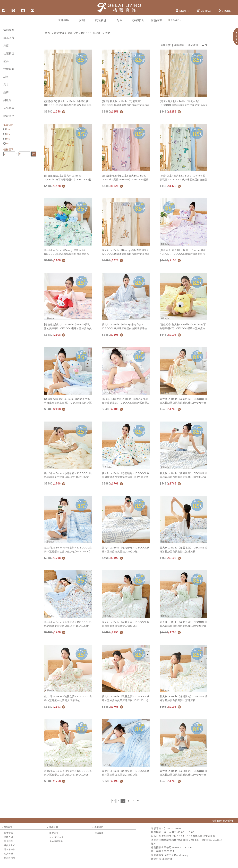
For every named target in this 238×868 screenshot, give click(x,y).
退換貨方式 (10, 845)
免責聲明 (8, 854)
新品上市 (9, 38)
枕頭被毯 (9, 53)
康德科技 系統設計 (162, 859)
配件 (6, 61)
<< (113, 801)
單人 (8, 129)
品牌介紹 (8, 837)
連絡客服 (99, 833)
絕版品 (7, 100)
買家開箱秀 (10, 858)
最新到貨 (166, 45)
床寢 (6, 46)
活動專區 (9, 30)
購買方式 (54, 833)
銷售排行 (179, 45)
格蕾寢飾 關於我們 (222, 821)
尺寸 (6, 85)
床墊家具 (9, 108)
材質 (6, 77)
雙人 (8, 134)
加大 (8, 139)
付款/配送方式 (56, 837)
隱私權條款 (10, 850)
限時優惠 (9, 116)
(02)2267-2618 (173, 828)
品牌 (6, 92)
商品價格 (193, 45)
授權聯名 (9, 69)
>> (138, 801)
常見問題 (8, 841)
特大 (8, 143)
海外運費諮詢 (56, 841)
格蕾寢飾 (8, 833)
